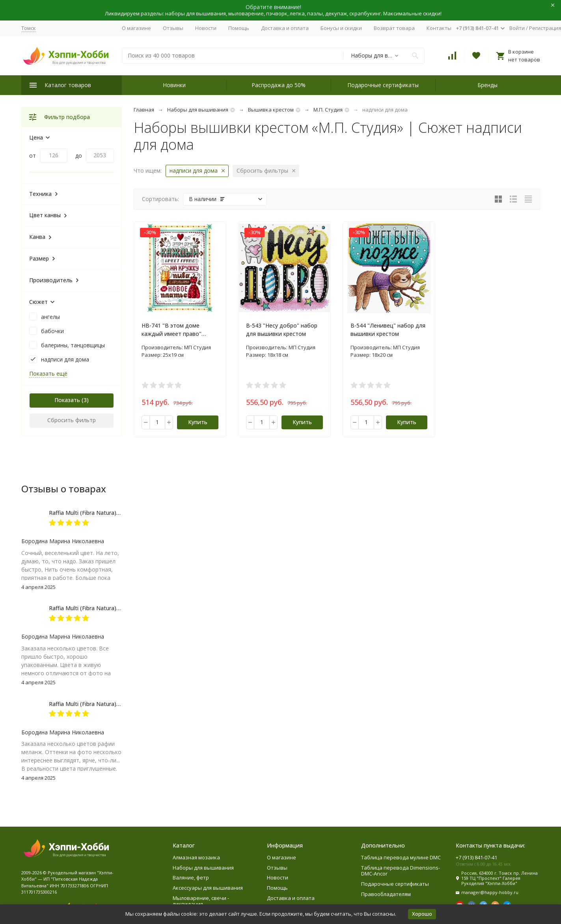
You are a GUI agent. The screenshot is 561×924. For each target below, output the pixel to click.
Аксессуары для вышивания (208, 888)
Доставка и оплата (285, 28)
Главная (144, 110)
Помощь (239, 28)
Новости (206, 28)
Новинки (174, 85)
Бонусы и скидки (341, 28)
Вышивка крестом (271, 110)
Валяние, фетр (191, 877)
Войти (517, 28)
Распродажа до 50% (279, 85)
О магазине (136, 28)
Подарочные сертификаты (383, 85)
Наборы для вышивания (198, 110)
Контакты (439, 28)
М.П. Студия (328, 110)
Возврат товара (394, 28)
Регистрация (545, 28)
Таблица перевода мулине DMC (401, 857)
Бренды (487, 85)
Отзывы (173, 28)
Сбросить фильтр (72, 420)
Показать (67, 400)
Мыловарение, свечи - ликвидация (201, 901)
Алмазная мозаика (196, 857)
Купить (198, 422)
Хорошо (422, 914)
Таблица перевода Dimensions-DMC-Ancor (401, 871)
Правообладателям (386, 894)
